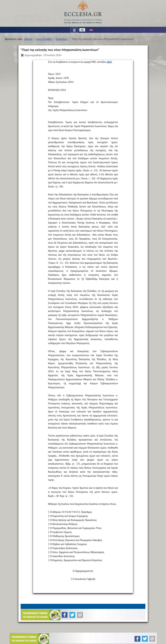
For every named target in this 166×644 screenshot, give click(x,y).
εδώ (109, 62)
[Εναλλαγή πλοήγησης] (74, 30)
